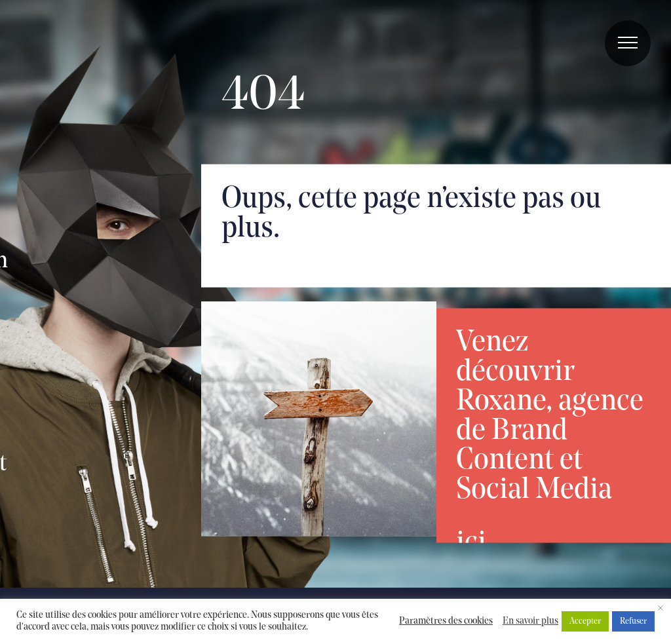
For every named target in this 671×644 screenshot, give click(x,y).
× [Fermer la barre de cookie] (661, 609)
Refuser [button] (633, 621)
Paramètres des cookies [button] (446, 621)
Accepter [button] (585, 621)
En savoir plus (530, 621)
